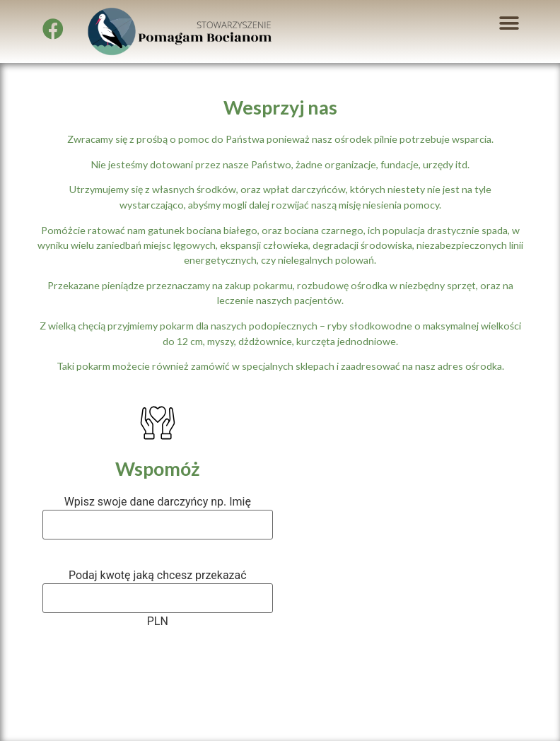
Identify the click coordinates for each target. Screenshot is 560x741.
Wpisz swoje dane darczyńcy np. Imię (158, 502)
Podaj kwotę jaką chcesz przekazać (158, 576)
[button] (509, 23)
